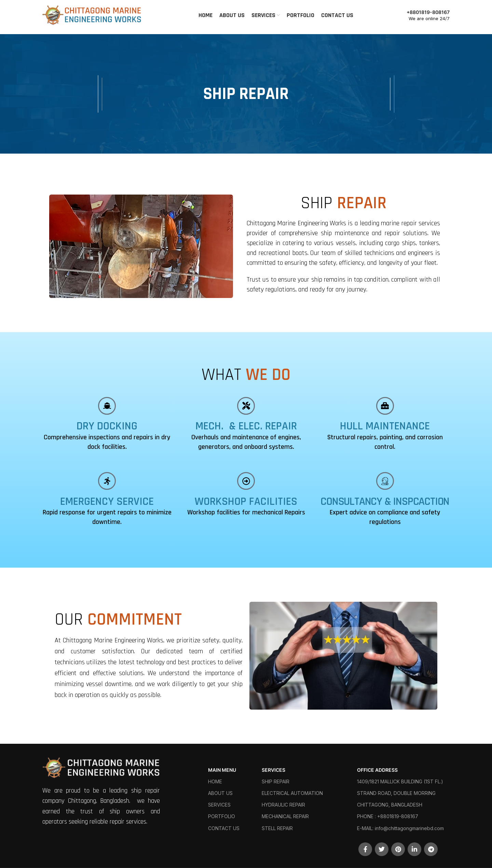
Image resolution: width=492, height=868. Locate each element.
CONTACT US (224, 828)
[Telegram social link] (431, 849)
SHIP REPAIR (276, 781)
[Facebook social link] (365, 849)
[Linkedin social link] (414, 849)
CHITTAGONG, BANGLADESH (390, 805)
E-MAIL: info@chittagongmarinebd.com (400, 828)
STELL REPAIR (277, 828)
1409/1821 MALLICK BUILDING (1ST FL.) (400, 781)
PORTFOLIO (222, 816)
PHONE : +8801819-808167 (388, 816)
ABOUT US (220, 793)
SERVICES (219, 805)
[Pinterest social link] (398, 849)
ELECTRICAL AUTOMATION (292, 793)
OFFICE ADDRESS (377, 770)
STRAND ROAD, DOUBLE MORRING (396, 793)
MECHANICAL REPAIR (285, 816)
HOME (215, 781)
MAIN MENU (222, 770)
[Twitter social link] (382, 849)
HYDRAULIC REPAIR (283, 805)
